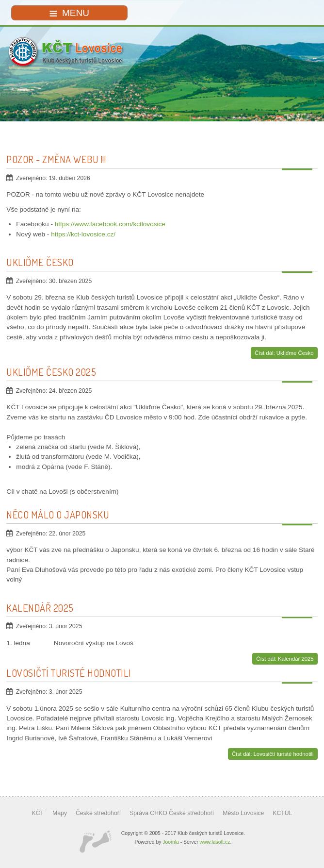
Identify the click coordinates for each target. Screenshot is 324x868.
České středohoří (98, 813)
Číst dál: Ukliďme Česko (284, 353)
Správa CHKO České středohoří (172, 813)
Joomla (171, 842)
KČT (38, 813)
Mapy (60, 813)
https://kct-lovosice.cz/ (83, 234)
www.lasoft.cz (215, 842)
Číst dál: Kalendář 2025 (285, 659)
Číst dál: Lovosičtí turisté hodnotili (273, 754)
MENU (69, 13)
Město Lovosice (243, 813)
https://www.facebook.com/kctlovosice (110, 224)
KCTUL (282, 813)
